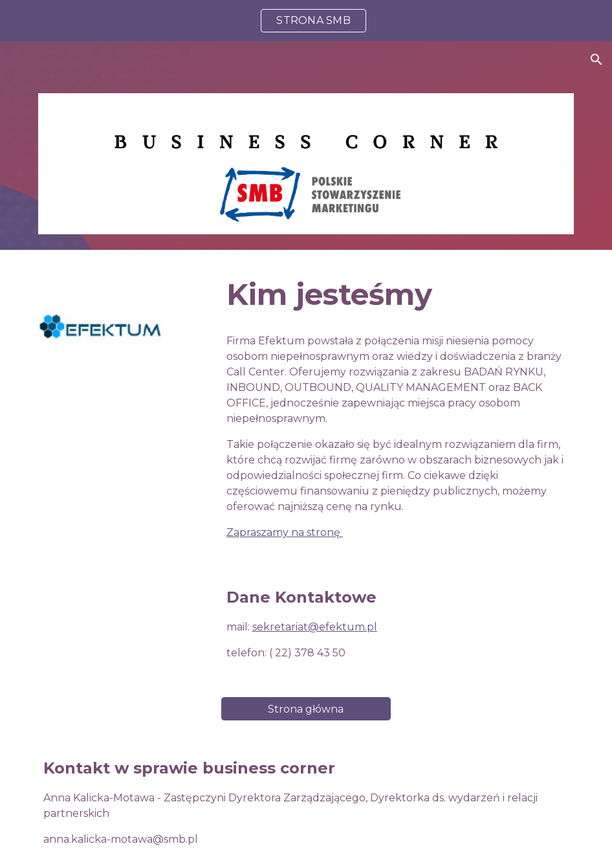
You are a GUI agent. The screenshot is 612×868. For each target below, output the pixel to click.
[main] (398, 295)
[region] (306, 21)
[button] (596, 60)
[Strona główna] (306, 709)
